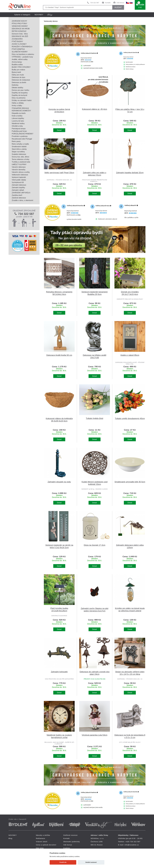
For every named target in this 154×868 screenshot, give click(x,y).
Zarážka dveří (17, 195)
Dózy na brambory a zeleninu (23, 54)
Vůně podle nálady (19, 180)
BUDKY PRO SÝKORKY (21, 67)
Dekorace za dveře (19, 82)
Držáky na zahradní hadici (22, 100)
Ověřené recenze (70, 835)
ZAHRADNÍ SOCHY (19, 21)
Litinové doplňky (18, 118)
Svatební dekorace (19, 154)
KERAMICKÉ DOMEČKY (21, 111)
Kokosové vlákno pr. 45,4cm (95, 109)
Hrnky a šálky (17, 106)
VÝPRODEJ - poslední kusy (22, 57)
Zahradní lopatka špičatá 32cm (130, 173)
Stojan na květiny (18, 152)
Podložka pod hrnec (19, 131)
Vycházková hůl (18, 182)
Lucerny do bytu (18, 121)
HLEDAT (118, 7)
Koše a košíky (17, 116)
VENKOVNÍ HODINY (20, 26)
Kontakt (108, 3)
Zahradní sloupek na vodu (59, 482)
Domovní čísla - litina (20, 34)
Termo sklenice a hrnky (21, 159)
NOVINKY (39, 15)
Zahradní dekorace (19, 185)
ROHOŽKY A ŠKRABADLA (22, 47)
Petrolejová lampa (19, 129)
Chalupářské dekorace (20, 108)
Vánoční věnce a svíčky (21, 172)
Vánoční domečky (19, 170)
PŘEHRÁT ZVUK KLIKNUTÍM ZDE (95, 679)
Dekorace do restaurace (21, 80)
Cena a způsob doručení (46, 845)
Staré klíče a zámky (19, 149)
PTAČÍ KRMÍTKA (18, 49)
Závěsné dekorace (19, 198)
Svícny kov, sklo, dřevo (20, 157)
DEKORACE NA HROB (21, 29)
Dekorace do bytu (18, 77)
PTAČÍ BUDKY (17, 41)
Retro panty (16, 141)
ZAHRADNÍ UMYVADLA (21, 193)
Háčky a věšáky (18, 103)
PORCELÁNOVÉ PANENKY (23, 134)
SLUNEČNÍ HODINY (20, 52)
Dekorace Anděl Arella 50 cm (59, 355)
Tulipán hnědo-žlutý (95, 418)
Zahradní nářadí (18, 190)
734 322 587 (95, 3)
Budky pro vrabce (18, 70)
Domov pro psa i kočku (20, 90)
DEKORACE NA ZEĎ (20, 36)
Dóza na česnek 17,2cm (94, 545)
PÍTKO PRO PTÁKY (19, 24)
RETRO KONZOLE (19, 31)
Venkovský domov (51, 21)
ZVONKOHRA (17, 39)
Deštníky (15, 85)
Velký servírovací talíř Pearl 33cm (59, 173)
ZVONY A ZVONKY (19, 44)
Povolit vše (63, 862)
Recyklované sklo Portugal (22, 139)
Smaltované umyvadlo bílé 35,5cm (130, 482)
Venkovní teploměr (19, 177)
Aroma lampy (17, 62)
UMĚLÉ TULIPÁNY (19, 164)
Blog (10, 838)
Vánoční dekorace (19, 167)
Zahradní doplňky (18, 188)
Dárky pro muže (18, 75)
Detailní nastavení (91, 862)
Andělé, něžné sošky (20, 59)
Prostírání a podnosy (20, 136)
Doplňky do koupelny (20, 93)
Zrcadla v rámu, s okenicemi (22, 200)
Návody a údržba (43, 835)
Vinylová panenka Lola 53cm (94, 735)
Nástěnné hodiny (18, 123)
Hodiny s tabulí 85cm (130, 355)
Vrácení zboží (42, 842)
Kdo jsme (40, 848)
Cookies (67, 848)
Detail (59, 130)
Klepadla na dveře (19, 113)
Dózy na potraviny (19, 98)
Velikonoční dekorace (20, 175)
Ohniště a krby (17, 126)
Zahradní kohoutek (59, 672)
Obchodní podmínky (72, 842)
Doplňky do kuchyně (19, 95)
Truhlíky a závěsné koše (21, 162)
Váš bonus (120, 3)
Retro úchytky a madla (20, 144)
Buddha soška (17, 65)
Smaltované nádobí (19, 147)
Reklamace (41, 838)
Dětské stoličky (17, 88)
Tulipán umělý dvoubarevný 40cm (130, 418)
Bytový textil (16, 72)
